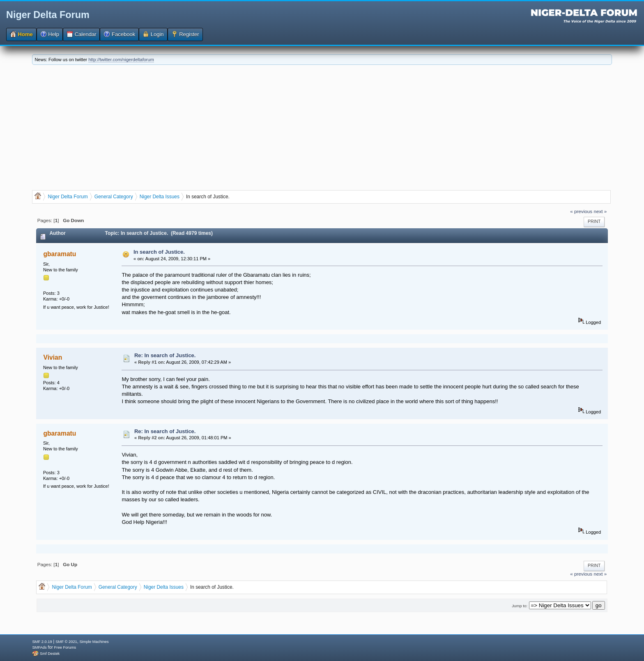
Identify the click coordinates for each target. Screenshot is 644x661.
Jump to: (520, 606)
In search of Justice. (159, 252)
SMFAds (39, 647)
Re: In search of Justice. (165, 355)
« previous (581, 211)
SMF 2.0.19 (42, 642)
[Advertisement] (322, 126)
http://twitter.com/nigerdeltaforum (121, 60)
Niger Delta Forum (48, 15)
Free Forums (65, 647)
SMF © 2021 (66, 642)
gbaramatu (60, 254)
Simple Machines (94, 642)
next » (600, 211)
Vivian (53, 357)
